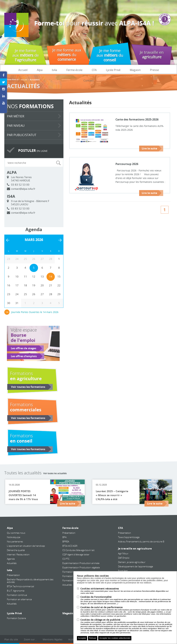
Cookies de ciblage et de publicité (127, 626)
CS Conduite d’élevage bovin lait (78, 550)
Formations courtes (72, 580)
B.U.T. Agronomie (16, 591)
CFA (94, 70)
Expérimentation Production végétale (81, 567)
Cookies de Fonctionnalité (127, 600)
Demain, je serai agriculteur (132, 562)
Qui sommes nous (16, 533)
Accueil (23, 70)
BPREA (66, 542)
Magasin (135, 70)
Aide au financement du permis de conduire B (141, 542)
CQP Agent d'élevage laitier (76, 554)
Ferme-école (74, 70)
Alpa (40, 70)
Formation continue (17, 595)
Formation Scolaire (16, 618)
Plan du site (11, 639)
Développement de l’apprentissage (136, 566)
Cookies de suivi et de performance (127, 612)
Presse (154, 70)
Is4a (54, 70)
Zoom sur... (30, 639)
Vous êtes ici (13, 80)
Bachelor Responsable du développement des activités (30, 581)
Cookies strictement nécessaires (127, 591)
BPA (64, 537)
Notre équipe (14, 537)
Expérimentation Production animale (81, 563)
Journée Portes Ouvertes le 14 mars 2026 (35, 312)
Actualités (12, 563)
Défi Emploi (124, 558)
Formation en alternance (19, 599)
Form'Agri (123, 571)
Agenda (11, 559)
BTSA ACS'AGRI (70, 546)
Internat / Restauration (18, 554)
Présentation (13, 575)
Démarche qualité (16, 550)
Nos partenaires (15, 542)
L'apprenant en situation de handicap (26, 546)
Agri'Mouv (123, 553)
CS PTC (66, 559)
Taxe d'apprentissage (129, 537)
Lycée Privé (113, 70)
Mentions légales (53, 639)
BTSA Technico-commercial (20, 586)
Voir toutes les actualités (55, 473)
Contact (89, 80)
